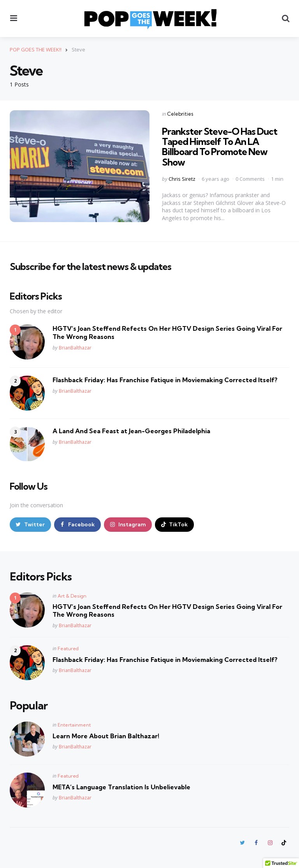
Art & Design (72, 596)
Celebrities (180, 114)
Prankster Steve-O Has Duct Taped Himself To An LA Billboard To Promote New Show (220, 147)
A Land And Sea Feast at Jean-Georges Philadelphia (131, 431)
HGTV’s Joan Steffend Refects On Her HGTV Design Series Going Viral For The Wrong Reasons (167, 333)
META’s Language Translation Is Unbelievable (121, 787)
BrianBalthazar (75, 348)
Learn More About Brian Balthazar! (106, 736)
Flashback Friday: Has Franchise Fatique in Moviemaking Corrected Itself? (165, 380)
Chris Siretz (182, 179)
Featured (68, 648)
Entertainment (74, 725)
